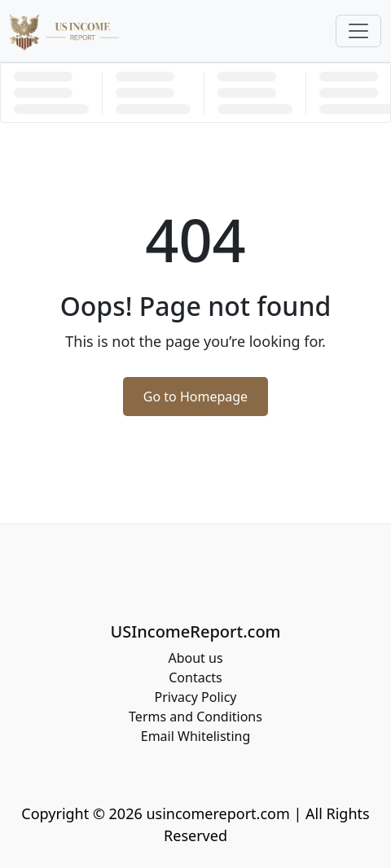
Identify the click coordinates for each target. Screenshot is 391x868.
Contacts (195, 677)
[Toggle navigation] (358, 31)
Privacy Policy (196, 697)
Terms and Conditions (195, 717)
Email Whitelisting (196, 736)
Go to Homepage (195, 397)
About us (195, 658)
